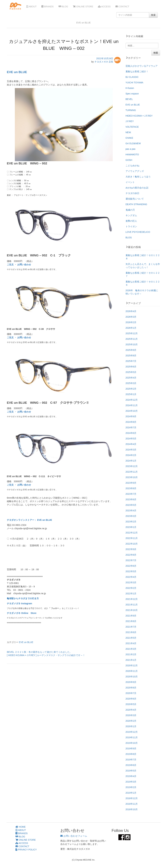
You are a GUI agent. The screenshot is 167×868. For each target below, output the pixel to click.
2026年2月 (131, 322)
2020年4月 (131, 710)
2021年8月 (131, 621)
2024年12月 (132, 400)
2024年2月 (131, 455)
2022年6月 (131, 566)
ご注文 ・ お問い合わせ (19, 265)
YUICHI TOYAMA (134, 83)
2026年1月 (131, 328)
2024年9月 (131, 416)
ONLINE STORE (83, 7)
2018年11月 (132, 804)
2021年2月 (131, 654)
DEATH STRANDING (136, 204)
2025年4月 (131, 378)
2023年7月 (131, 494)
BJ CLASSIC (132, 77)
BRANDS (47, 7)
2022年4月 (131, 577)
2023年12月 (132, 466)
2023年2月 (131, 522)
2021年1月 (131, 660)
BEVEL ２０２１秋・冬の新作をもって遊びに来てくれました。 (39, 652)
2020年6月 (131, 699)
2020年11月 (132, 671)
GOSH (129, 160)
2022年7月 (131, 560)
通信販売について (135, 199)
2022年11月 (132, 538)
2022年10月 (132, 544)
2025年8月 (131, 356)
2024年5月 (131, 439)
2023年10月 (132, 477)
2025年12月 (132, 333)
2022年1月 (131, 594)
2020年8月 (131, 688)
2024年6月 (131, 433)
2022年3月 (131, 582)
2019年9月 (131, 749)
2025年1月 (131, 394)
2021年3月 (131, 649)
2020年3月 (131, 715)
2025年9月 (131, 350)
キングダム (131, 215)
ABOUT (31, 7)
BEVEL (129, 99)
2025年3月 (131, 383)
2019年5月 (131, 771)
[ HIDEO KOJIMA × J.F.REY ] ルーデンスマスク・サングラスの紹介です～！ (46, 655)
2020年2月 (131, 721)
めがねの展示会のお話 (137, 188)
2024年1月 (131, 461)
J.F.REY (130, 121)
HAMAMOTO (132, 154)
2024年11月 (132, 405)
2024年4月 (131, 444)
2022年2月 (131, 588)
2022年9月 (131, 549)
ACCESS (104, 7)
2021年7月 (131, 627)
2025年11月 (132, 339)
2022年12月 (132, 533)
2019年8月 (131, 754)
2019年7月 (131, 760)
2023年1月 (131, 527)
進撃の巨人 (131, 221)
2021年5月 (131, 638)
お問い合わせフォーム (74, 836)
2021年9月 (131, 616)
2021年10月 (132, 610)
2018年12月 (132, 798)
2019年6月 (131, 765)
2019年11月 (132, 737)
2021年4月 (131, 643)
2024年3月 (131, 450)
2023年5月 (131, 505)
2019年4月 (131, 776)
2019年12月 (132, 732)
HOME (21, 827)
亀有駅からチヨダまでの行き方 (23, 598)
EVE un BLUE (17, 72)
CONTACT (122, 7)
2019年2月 (131, 787)
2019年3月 (131, 782)
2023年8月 (131, 488)
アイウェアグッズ (135, 171)
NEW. (129, 132)
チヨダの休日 (132, 193)
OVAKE (129, 138)
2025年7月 (131, 361)
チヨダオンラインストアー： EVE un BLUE (29, 520)
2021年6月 (131, 632)
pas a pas (131, 149)
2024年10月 (132, 411)
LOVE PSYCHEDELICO (138, 232)
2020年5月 (131, 704)
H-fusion (130, 88)
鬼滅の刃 (130, 210)
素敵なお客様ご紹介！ (137, 71)
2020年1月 (131, 726)
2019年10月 (132, 743)
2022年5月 (131, 571)
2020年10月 (132, 677)
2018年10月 (132, 809)
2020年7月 (131, 693)
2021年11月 (132, 605)
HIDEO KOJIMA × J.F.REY (139, 116)
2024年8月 (131, 422)
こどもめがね (132, 166)
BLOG (63, 7)
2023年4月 (131, 511)
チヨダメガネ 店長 (104, 62)
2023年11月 (132, 472)
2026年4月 (131, 311)
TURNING (131, 110)
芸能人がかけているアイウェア (142, 66)
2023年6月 (131, 499)
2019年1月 (131, 793)
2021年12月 (132, 599)
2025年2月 (131, 389)
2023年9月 (131, 483)
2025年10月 (132, 344)
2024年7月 (131, 427)
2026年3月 (131, 317)
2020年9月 (131, 682)
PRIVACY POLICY (26, 850)
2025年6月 (131, 367)
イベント (130, 182)
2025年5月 (131, 372)
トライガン (131, 226)
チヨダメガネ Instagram (19, 603)
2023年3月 (131, 516)
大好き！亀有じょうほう (138, 177)
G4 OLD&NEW (133, 143)
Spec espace (132, 94)
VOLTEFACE (132, 127)
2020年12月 (132, 665)
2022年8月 (131, 555)
